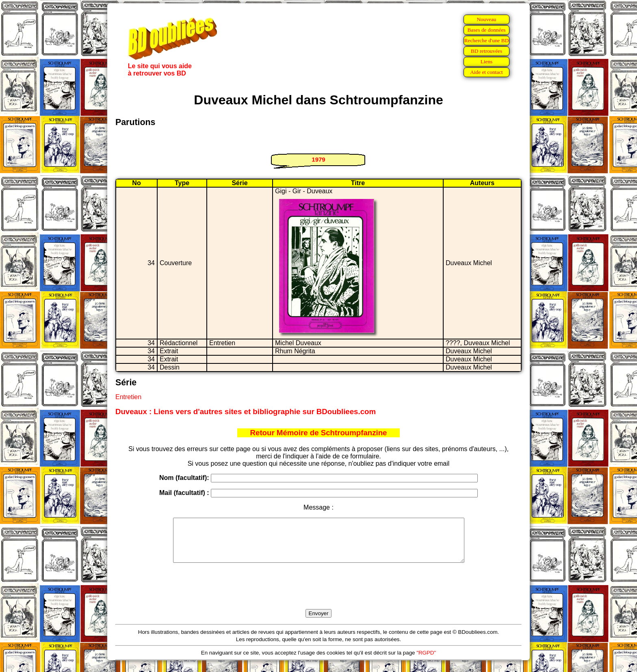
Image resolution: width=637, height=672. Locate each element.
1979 (318, 159)
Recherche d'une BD (487, 40)
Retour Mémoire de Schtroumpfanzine (319, 433)
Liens (487, 62)
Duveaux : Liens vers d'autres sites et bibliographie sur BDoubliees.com (246, 412)
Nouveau (486, 19)
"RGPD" (426, 661)
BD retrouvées (486, 51)
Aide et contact (486, 72)
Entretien (128, 397)
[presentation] (318, 595)
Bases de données (486, 30)
